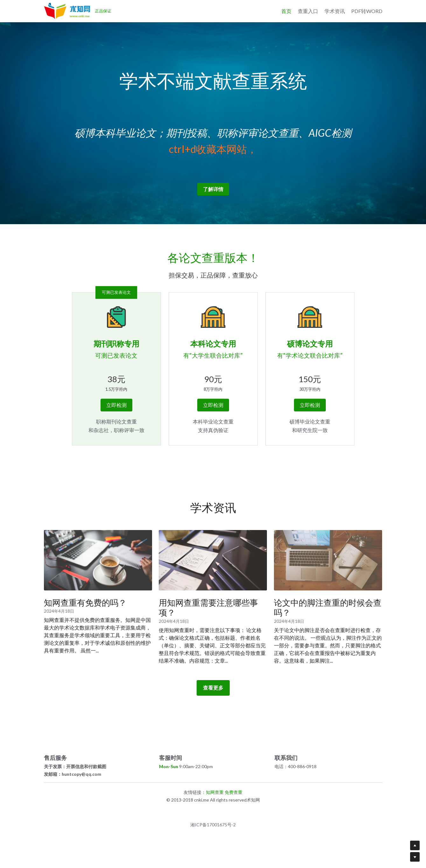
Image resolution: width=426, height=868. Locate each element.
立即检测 (116, 405)
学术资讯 (335, 11)
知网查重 (215, 792)
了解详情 (213, 189)
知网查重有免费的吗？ (85, 603)
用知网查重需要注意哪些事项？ (208, 607)
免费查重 (234, 792)
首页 (286, 11)
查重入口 (308, 11)
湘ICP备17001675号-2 (213, 825)
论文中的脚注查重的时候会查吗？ (328, 607)
